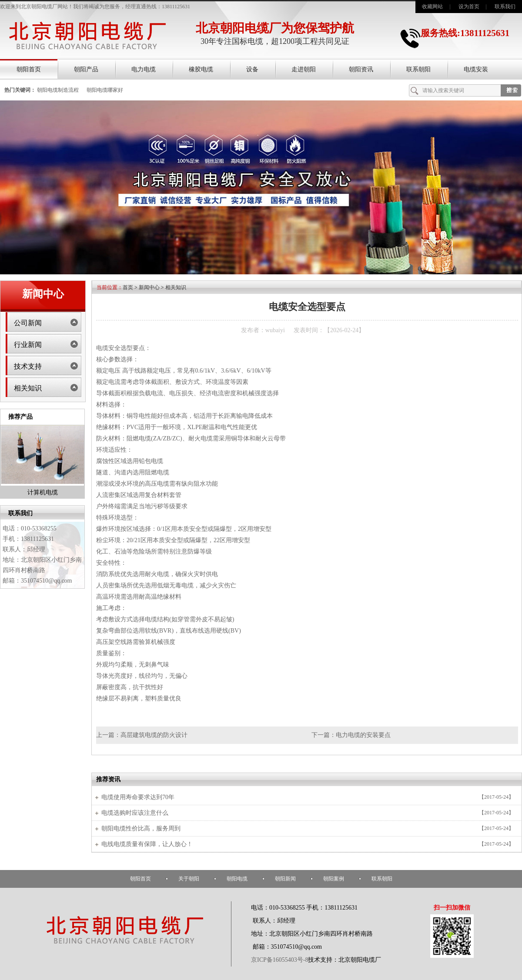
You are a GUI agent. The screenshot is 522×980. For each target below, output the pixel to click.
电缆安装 (476, 69)
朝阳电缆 (237, 879)
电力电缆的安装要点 (363, 735)
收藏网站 (432, 7)
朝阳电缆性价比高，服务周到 (141, 828)
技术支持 (28, 366)
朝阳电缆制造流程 (58, 90)
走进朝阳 (304, 69)
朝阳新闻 (285, 879)
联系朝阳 (418, 69)
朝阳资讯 (361, 69)
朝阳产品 (86, 69)
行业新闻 (28, 345)
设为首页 (469, 7)
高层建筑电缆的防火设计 (154, 735)
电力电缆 (144, 69)
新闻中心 (149, 287)
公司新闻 (28, 323)
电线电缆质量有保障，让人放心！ (147, 844)
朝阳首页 (29, 69)
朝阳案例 (334, 879)
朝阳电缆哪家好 (105, 90)
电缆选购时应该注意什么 (135, 813)
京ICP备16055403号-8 (279, 960)
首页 (128, 287)
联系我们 (505, 7)
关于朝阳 (189, 879)
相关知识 (28, 388)
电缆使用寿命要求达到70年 (138, 797)
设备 (252, 69)
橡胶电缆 (201, 69)
